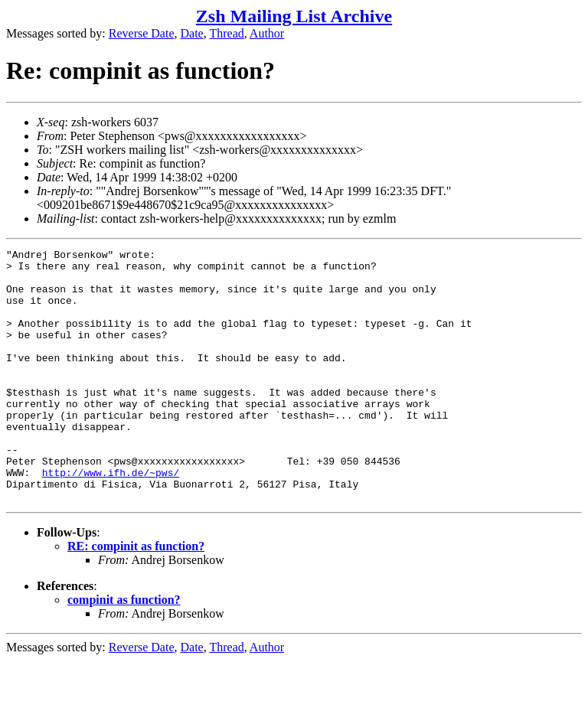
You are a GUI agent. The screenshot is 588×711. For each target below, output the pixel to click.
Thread (226, 33)
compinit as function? (124, 650)
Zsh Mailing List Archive (294, 16)
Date (192, 33)
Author (267, 33)
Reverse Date (142, 33)
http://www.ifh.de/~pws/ (111, 518)
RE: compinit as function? (136, 597)
